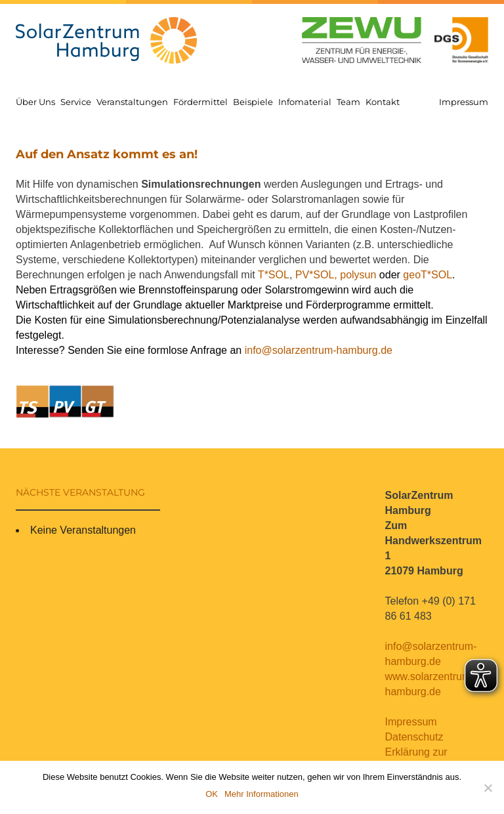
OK (212, 794)
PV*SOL (315, 275)
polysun (358, 275)
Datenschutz (414, 737)
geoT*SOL (428, 275)
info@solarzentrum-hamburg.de (319, 350)
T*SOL (274, 275)
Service (76, 102)
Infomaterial (305, 102)
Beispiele (253, 102)
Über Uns (35, 102)
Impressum (464, 102)
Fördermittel (200, 102)
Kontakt (383, 102)
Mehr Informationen (262, 794)
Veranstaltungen (132, 102)
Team (348, 102)
